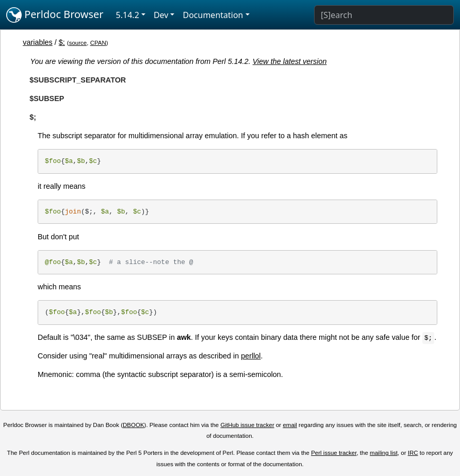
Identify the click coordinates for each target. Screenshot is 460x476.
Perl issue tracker (334, 453)
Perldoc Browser (55, 15)
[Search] (384, 15)
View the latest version (290, 61)
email (290, 425)
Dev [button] (161, 15)
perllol (251, 356)
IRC (413, 453)
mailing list (384, 453)
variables (38, 42)
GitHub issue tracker (247, 425)
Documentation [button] (213, 15)
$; (62, 42)
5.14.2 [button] (128, 15)
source (78, 43)
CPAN (98, 43)
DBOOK (134, 425)
